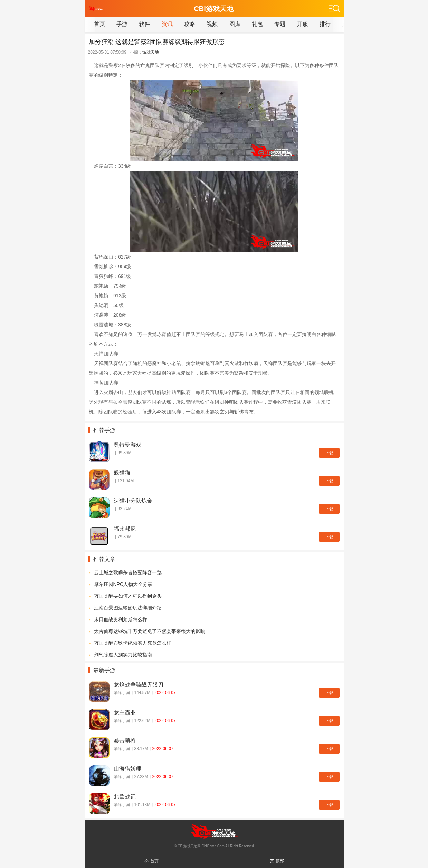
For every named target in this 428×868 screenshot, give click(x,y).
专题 (280, 24)
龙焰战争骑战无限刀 (139, 685)
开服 (303, 24)
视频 (212, 24)
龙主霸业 (125, 713)
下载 (329, 453)
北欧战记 (125, 797)
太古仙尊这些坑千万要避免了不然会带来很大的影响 (150, 631)
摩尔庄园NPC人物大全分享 (123, 584)
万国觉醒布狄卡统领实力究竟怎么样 (133, 643)
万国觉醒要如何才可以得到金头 (128, 596)
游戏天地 (151, 52)
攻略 (190, 24)
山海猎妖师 (127, 769)
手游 (122, 24)
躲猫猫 (122, 473)
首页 (99, 24)
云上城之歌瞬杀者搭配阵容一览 (128, 572)
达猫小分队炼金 (133, 501)
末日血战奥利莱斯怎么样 (121, 619)
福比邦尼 (125, 529)
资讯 (167, 24)
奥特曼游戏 (127, 445)
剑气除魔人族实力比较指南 (123, 655)
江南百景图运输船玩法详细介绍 (128, 608)
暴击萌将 (125, 741)
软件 (144, 24)
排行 (325, 24)
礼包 (257, 24)
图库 (235, 24)
